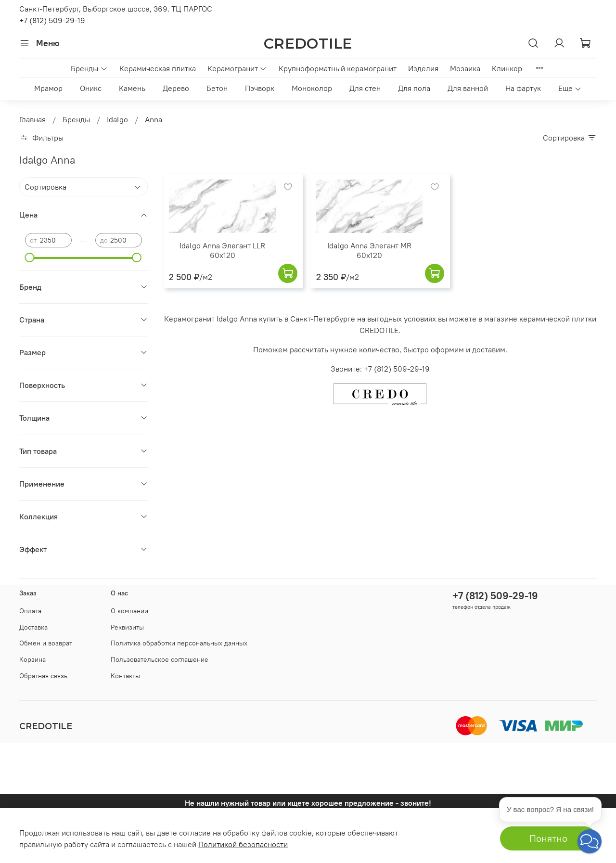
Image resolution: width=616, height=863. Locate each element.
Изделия (423, 68)
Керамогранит (237, 68)
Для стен (365, 88)
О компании (129, 611)
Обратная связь (43, 676)
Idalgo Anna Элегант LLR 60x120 (222, 250)
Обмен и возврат (46, 643)
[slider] (30, 258)
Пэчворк (260, 88)
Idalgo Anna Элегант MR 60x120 (369, 250)
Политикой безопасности (243, 844)
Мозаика (465, 68)
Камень (132, 88)
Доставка (33, 627)
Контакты (125, 676)
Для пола (414, 88)
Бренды (89, 68)
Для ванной (468, 88)
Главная (32, 119)
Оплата (30, 611)
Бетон (217, 88)
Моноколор (312, 88)
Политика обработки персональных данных (179, 643)
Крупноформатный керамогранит (338, 68)
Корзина (32, 659)
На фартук (523, 88)
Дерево (176, 88)
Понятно (548, 838)
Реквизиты (127, 627)
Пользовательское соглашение (160, 659)
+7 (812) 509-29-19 (52, 20)
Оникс (91, 88)
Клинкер (507, 68)
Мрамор (48, 88)
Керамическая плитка (158, 68)
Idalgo (117, 119)
